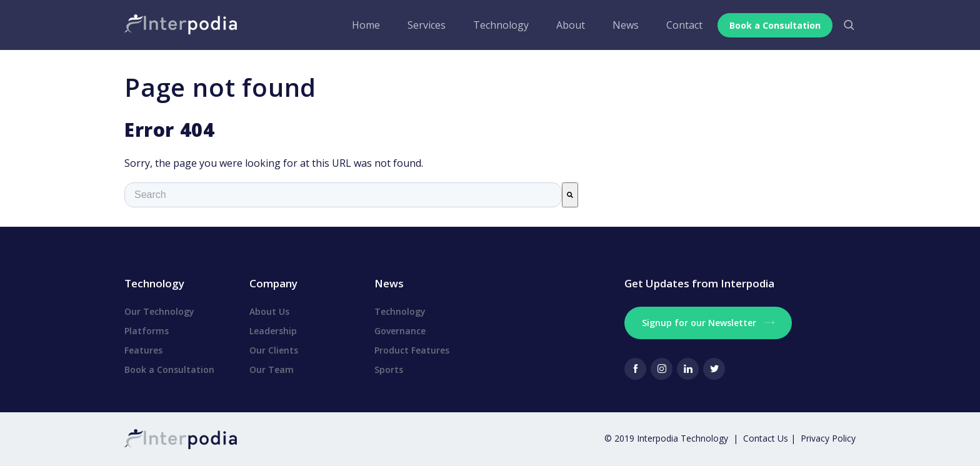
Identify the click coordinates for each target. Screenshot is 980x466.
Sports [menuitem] (389, 369)
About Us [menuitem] (269, 311)
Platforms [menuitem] (147, 331)
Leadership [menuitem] (273, 331)
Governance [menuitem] (400, 331)
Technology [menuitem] (497, 25)
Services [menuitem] (423, 25)
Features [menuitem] (143, 350)
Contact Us (767, 438)
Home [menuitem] (362, 25)
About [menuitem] (567, 25)
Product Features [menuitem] (412, 350)
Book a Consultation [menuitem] (169, 369)
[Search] (570, 195)
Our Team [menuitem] (272, 369)
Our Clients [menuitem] (274, 350)
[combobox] (343, 195)
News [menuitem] (622, 25)
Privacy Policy (828, 438)
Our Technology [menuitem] (159, 311)
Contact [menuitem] (681, 25)
